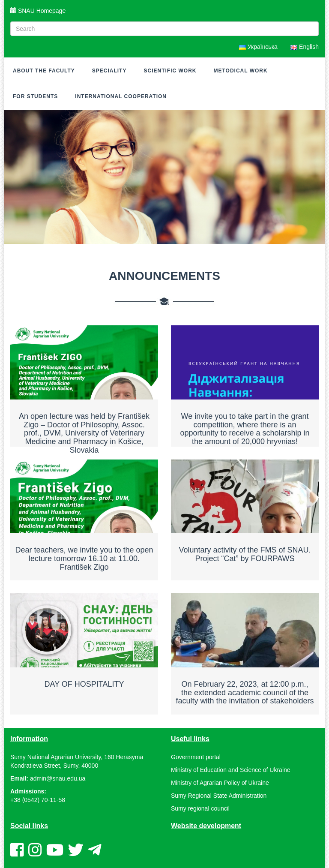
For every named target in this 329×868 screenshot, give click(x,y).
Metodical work (240, 71)
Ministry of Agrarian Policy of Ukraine (220, 783)
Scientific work (170, 71)
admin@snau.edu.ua (58, 778)
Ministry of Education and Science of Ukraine (231, 770)
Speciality (109, 71)
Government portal (196, 757)
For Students (35, 96)
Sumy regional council (200, 808)
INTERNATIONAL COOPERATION (121, 96)
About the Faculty (44, 71)
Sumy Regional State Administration (219, 796)
